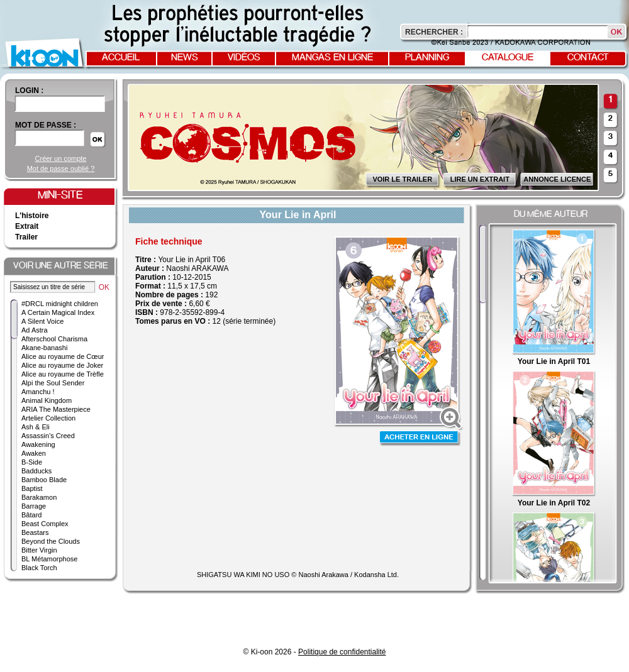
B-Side (32, 462)
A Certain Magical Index (58, 312)
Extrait (27, 226)
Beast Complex (45, 524)
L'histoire (32, 216)
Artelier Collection (48, 418)
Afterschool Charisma (54, 339)
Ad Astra (35, 330)
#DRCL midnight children (60, 304)
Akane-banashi (44, 348)
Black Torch (39, 568)
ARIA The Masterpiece (56, 409)
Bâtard (31, 515)
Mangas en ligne (332, 58)
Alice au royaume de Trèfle (63, 374)
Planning (427, 58)
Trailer (26, 237)
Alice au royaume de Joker (62, 365)
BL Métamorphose (49, 559)
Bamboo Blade (44, 480)
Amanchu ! (38, 392)
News (185, 58)
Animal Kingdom (47, 400)
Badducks (36, 471)
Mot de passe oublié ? (61, 168)
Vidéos (244, 58)
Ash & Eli (36, 427)
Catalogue (508, 58)
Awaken (34, 453)
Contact (588, 58)
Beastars (35, 532)
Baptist (32, 488)
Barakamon (39, 497)
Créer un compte (61, 158)
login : (29, 91)
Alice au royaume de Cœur (63, 356)
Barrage (34, 506)
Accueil (121, 58)
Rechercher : (434, 32)
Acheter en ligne (420, 438)
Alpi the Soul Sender (53, 383)
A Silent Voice (42, 321)
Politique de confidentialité (342, 652)
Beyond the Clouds (51, 541)
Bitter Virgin (39, 550)
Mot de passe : (46, 125)
